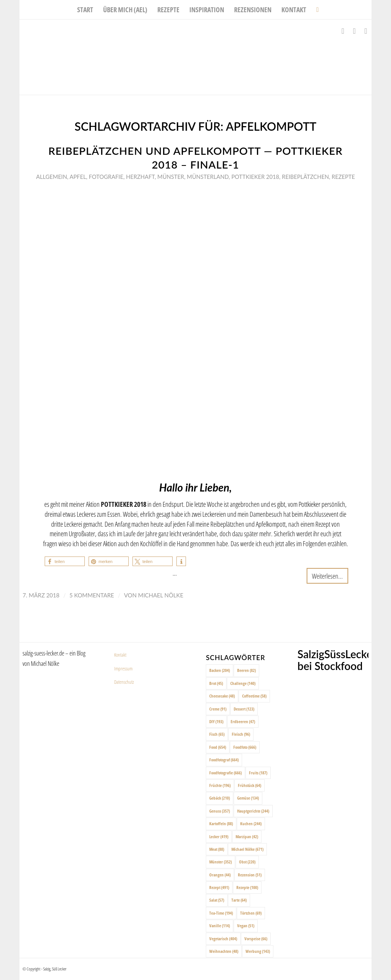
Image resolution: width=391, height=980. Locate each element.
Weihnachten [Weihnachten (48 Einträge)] (224, 951)
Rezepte (343, 177)
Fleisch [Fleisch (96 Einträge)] (241, 734)
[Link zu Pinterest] (366, 31)
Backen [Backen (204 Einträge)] (220, 670)
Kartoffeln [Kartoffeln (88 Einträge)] (221, 823)
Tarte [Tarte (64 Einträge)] (239, 900)
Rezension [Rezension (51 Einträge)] (250, 875)
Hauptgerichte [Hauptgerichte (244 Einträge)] (253, 811)
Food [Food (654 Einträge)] (218, 747)
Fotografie (106, 177)
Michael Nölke (161, 595)
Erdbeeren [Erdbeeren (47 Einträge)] (243, 721)
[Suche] (315, 10)
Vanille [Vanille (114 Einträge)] (220, 926)
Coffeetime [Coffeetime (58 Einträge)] (254, 696)
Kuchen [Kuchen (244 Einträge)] (251, 823)
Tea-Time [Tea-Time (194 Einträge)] (221, 913)
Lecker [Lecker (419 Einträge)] (219, 836)
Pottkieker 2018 (255, 177)
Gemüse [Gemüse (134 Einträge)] (248, 798)
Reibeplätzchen (305, 177)
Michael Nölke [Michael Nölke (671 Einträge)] (247, 849)
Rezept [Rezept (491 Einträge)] (219, 887)
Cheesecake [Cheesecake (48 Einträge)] (222, 696)
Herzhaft (140, 177)
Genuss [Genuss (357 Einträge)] (220, 811)
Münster (171, 177)
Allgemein (51, 177)
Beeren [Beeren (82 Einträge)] (246, 670)
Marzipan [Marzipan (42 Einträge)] (247, 836)
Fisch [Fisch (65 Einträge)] (217, 734)
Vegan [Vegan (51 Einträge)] (246, 926)
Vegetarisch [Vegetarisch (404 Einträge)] (223, 939)
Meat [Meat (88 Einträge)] (217, 849)
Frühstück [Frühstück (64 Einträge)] (250, 785)
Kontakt (120, 655)
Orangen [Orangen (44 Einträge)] (220, 875)
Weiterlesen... (327, 576)
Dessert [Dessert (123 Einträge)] (244, 709)
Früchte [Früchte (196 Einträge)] (220, 785)
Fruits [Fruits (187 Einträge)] (258, 773)
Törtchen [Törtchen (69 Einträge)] (251, 913)
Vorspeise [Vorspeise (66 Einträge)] (256, 939)
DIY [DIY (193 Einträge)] (216, 721)
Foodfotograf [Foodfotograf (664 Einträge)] (224, 760)
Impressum (123, 668)
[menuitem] (85, 10)
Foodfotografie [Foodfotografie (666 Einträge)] (225, 773)
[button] (65, 561)
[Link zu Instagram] (354, 31)
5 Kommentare (92, 595)
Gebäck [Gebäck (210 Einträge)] (220, 798)
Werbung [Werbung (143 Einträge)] (258, 951)
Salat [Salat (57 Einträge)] (217, 900)
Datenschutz (124, 682)
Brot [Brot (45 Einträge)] (216, 683)
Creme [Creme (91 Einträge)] (218, 709)
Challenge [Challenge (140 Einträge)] (243, 683)
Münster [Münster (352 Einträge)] (221, 862)
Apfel (78, 177)
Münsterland (208, 177)
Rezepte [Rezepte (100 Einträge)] (247, 887)
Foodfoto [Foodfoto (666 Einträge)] (245, 747)
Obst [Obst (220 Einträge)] (247, 862)
